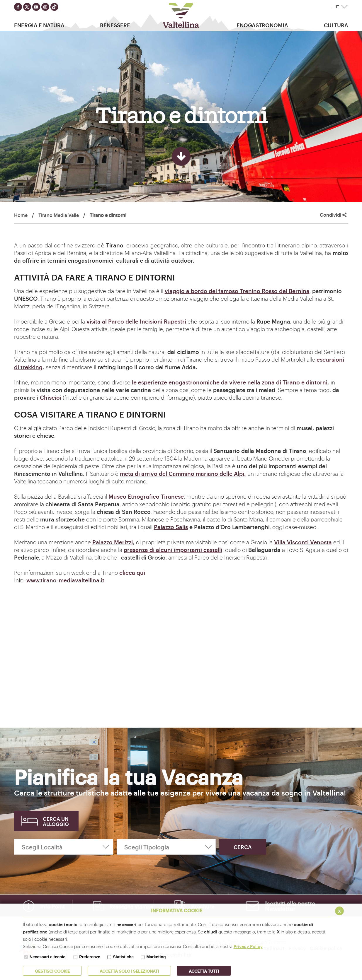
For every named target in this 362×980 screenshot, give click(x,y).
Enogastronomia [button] (262, 25)
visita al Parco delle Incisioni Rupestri (136, 321)
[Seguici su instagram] (45, 7)
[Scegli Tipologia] (166, 847)
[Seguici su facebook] (18, 7)
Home (21, 215)
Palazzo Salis (171, 527)
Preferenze (90, 957)
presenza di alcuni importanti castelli (173, 550)
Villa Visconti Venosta (303, 542)
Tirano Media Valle (59, 215)
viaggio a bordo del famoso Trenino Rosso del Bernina (237, 291)
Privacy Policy (248, 946)
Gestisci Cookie (52, 971)
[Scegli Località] (64, 847)
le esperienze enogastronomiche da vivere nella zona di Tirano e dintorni (230, 382)
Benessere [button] (115, 25)
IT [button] (338, 7)
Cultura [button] (336, 25)
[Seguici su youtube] (36, 7)
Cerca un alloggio (56, 821)
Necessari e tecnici (48, 957)
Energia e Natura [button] (39, 25)
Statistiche (123, 957)
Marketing (156, 957)
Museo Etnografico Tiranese (146, 496)
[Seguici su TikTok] (54, 7)
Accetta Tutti (204, 971)
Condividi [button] (333, 215)
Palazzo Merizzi (113, 542)
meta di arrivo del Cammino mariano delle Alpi (182, 473)
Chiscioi (51, 397)
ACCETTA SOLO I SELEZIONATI (129, 971)
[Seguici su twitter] (27, 7)
